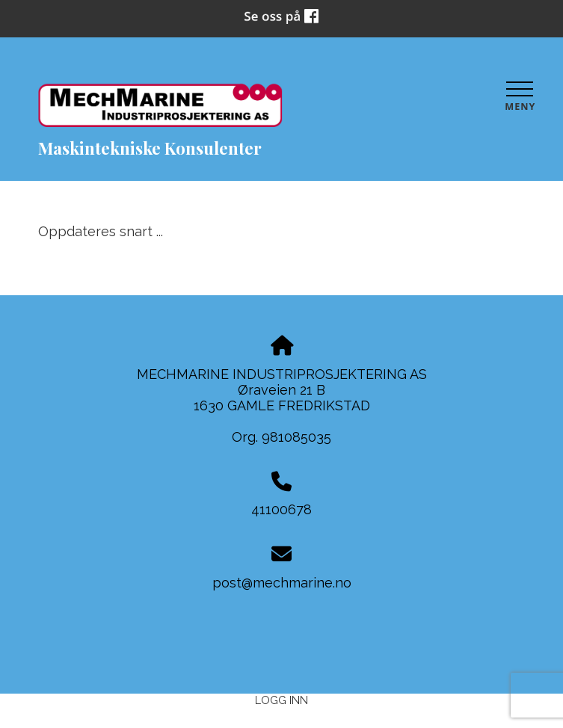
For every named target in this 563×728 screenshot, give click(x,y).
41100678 (281, 509)
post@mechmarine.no (282, 583)
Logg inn (281, 700)
